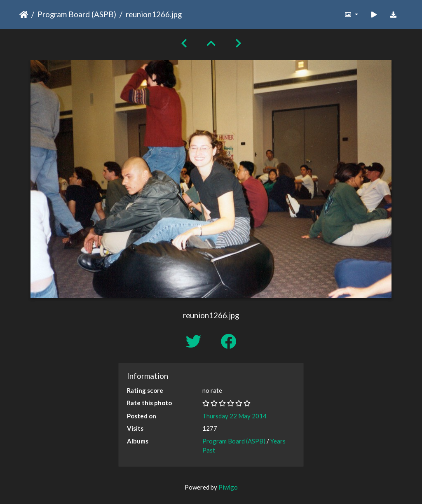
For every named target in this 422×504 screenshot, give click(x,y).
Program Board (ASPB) (77, 14)
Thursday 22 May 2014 (234, 416)
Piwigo (228, 487)
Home (24, 14)
